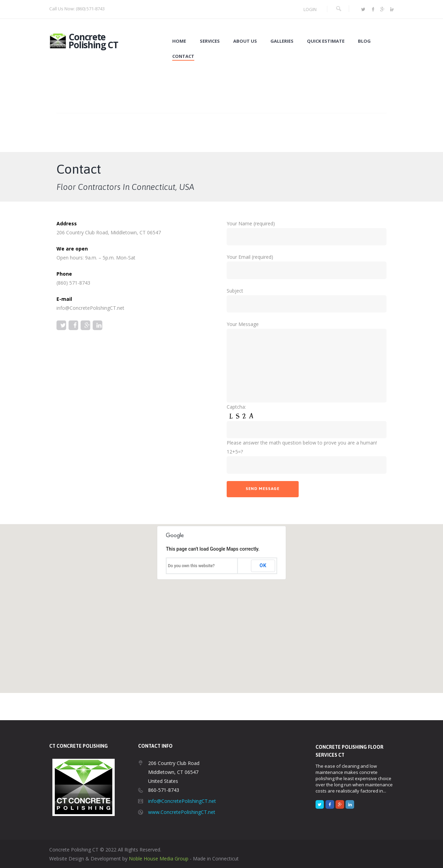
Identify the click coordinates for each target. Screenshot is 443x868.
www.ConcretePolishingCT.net (182, 812)
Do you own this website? (192, 566)
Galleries (282, 41)
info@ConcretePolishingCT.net (182, 801)
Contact (183, 56)
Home (179, 41)
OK (263, 565)
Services (210, 41)
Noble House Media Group (159, 859)
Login (310, 9)
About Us (245, 41)
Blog (364, 41)
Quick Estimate (326, 41)
